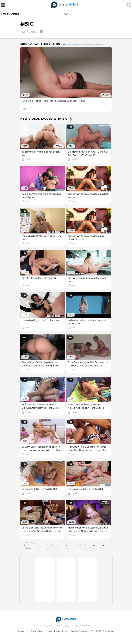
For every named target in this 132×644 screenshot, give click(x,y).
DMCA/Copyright (80, 631)
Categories (10, 14)
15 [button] (102, 44)
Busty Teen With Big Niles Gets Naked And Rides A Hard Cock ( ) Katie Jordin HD (87, 408)
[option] (66, 80)
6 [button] (77, 44)
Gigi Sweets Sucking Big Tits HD (86, 489)
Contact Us (23, 631)
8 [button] (83, 44)
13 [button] (97, 44)
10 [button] (88, 44)
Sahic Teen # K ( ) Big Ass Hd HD (40, 489)
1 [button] (64, 44)
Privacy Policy (61, 631)
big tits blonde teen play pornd (39, 278)
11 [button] (91, 44)
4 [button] (72, 44)
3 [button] (69, 44)
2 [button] (66, 44)
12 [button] (94, 44)
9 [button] (86, 44)
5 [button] (75, 44)
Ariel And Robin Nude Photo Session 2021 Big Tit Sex (54, 101)
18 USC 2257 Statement (103, 631)
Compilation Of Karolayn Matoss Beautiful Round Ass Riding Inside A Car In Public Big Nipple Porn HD (42, 366)
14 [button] (99, 44)
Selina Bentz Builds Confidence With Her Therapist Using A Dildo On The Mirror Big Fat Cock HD (42, 531)
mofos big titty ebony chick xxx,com (42, 320)
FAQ (33, 631)
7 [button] (80, 44)
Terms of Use (45, 631)
